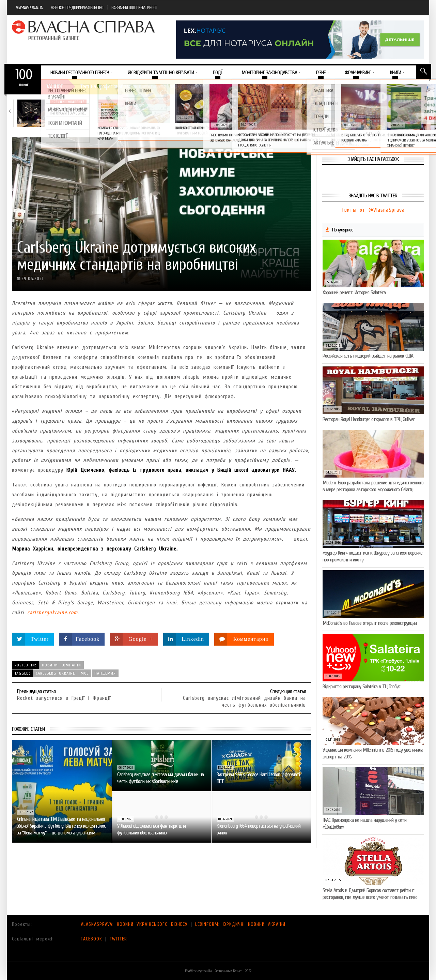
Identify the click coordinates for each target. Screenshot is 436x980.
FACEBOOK (91, 939)
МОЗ (85, 673)
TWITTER (118, 939)
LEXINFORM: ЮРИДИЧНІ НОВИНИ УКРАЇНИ (240, 924)
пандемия (105, 673)
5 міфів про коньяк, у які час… (395, 108)
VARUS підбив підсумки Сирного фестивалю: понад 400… (231, 113)
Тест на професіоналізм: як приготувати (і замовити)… (69, 111)
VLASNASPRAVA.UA (29, 8)
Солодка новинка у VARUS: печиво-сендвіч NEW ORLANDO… (314, 111)
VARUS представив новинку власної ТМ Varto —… (149, 111)
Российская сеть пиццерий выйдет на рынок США (368, 356)
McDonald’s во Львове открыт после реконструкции (370, 623)
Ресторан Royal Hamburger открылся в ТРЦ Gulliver (369, 419)
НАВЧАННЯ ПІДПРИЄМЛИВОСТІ (134, 8)
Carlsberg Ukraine (55, 673)
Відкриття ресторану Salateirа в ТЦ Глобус (361, 687)
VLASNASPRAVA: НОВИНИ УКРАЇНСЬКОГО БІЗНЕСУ (134, 924)
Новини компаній (68, 102)
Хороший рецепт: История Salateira (354, 292)
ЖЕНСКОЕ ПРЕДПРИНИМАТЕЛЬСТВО (77, 8)
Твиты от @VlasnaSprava (373, 210)
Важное (54, 86)
